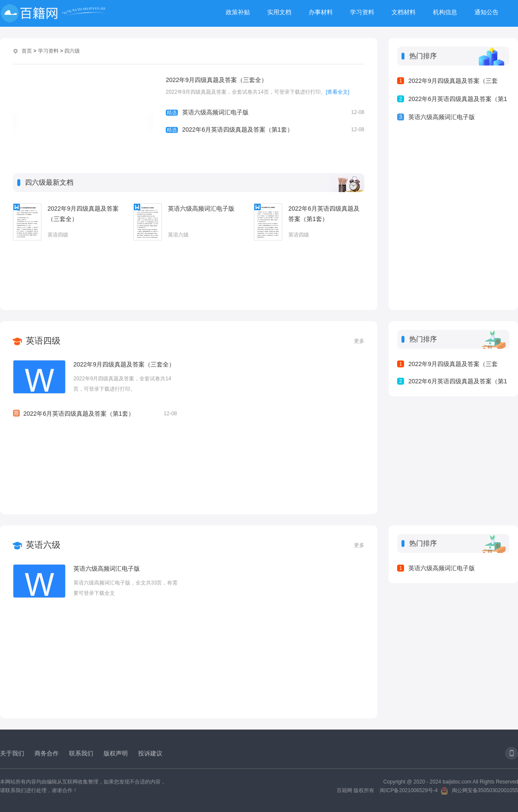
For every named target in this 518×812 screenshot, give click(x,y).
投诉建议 (150, 753)
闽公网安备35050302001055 (485, 790)
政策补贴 (238, 12)
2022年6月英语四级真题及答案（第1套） (265, 130)
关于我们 (12, 753)
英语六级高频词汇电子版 (265, 112)
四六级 (72, 51)
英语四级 (58, 235)
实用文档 (279, 12)
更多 (359, 341)
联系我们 (81, 753)
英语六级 (178, 235)
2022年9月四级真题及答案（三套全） (216, 80)
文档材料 (404, 12)
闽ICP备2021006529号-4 (409, 790)
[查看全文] (338, 92)
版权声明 (116, 753)
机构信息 (445, 12)
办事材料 (321, 12)
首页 (27, 51)
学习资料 (362, 12)
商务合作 (47, 753)
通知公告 (486, 12)
